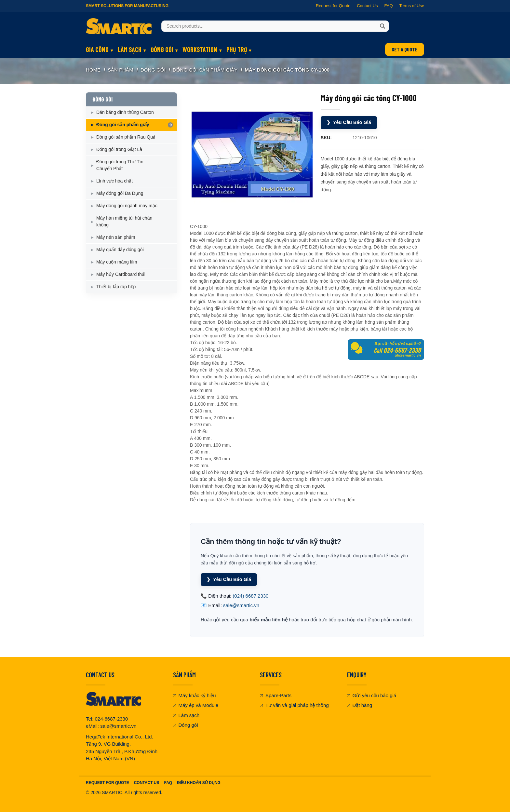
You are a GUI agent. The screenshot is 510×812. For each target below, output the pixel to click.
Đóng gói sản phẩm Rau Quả (126, 137)
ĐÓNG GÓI (162, 49)
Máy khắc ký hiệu (195, 695)
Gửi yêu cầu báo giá (372, 695)
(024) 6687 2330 (250, 595)
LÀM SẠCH (130, 49)
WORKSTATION (200, 49)
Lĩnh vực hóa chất (114, 181)
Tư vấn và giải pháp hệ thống (294, 705)
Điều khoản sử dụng (199, 782)
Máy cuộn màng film (117, 262)
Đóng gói (186, 725)
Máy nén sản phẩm (116, 237)
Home (93, 70)
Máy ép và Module (196, 705)
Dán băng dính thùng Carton (125, 112)
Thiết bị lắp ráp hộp (116, 287)
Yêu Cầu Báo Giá (349, 122)
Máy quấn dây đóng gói (120, 250)
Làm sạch (186, 715)
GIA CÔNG (97, 49)
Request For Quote (107, 782)
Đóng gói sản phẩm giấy (205, 70)
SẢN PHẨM (120, 70)
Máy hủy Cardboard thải (121, 274)
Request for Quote (333, 6)
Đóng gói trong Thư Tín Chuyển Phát (120, 165)
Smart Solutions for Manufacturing (127, 6)
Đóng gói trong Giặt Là (119, 149)
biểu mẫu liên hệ (268, 619)
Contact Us (367, 6)
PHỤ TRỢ (237, 49)
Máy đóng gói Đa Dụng (120, 193)
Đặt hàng (360, 705)
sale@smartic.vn (241, 605)
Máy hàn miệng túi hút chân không (124, 221)
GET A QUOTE (405, 49)
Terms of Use (412, 6)
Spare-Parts (276, 695)
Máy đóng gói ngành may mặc (127, 206)
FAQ (388, 6)
